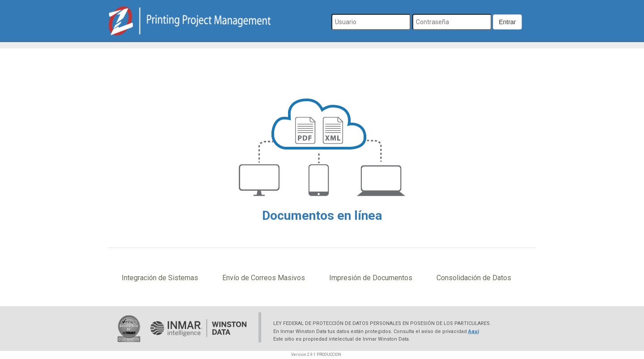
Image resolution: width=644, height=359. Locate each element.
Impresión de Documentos (371, 278)
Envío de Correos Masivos (264, 278)
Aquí (474, 331)
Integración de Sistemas (160, 278)
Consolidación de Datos (474, 278)
